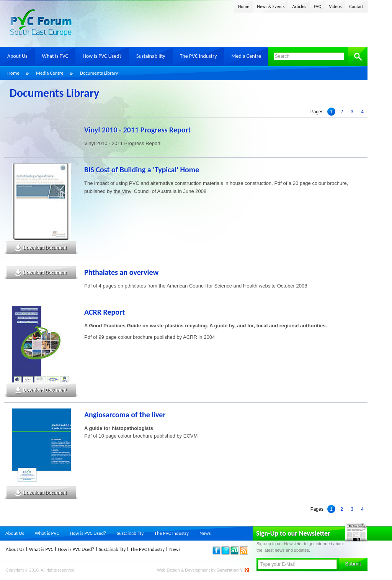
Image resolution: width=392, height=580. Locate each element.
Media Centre (246, 56)
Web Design (169, 570)
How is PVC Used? (102, 56)
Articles (299, 7)
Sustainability (151, 56)
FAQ (318, 7)
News (205, 533)
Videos (336, 7)
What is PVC (55, 56)
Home (244, 7)
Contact (356, 7)
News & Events (271, 7)
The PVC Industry (198, 56)
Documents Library (99, 73)
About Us (17, 56)
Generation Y (230, 570)
